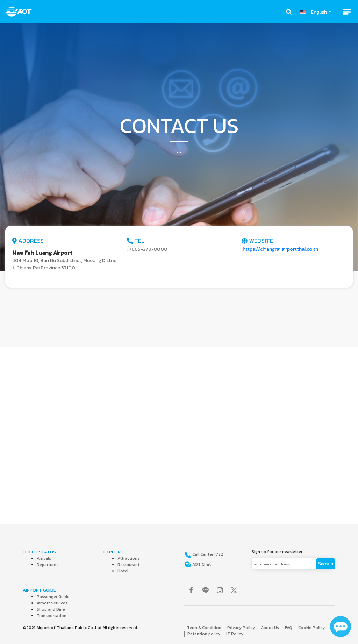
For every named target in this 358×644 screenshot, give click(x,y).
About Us (270, 628)
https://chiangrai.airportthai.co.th (280, 249)
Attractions (128, 558)
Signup (326, 564)
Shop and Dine (51, 609)
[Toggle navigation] (346, 12)
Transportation (52, 616)
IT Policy (235, 634)
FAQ (289, 628)
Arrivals (44, 558)
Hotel (123, 571)
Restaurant (128, 565)
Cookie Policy (312, 628)
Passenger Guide (53, 597)
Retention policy (204, 634)
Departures (48, 565)
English (319, 12)
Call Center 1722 (207, 554)
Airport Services (52, 603)
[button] (27, 147)
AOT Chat (201, 564)
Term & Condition (204, 628)
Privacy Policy (241, 628)
